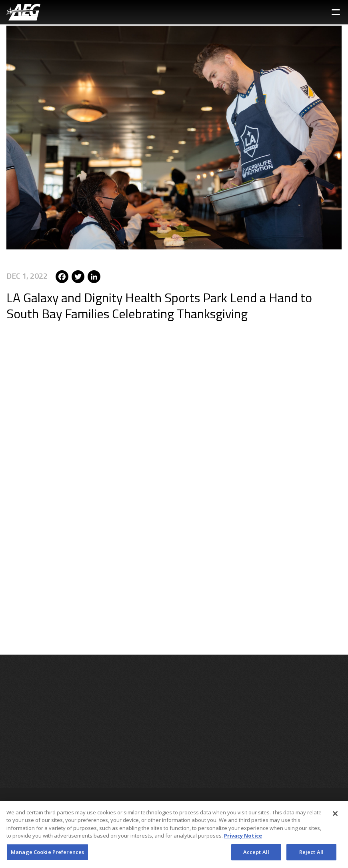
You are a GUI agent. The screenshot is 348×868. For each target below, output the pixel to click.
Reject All (311, 855)
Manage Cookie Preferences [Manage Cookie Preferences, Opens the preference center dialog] (47, 855)
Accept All (256, 855)
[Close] (335, 816)
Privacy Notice (243, 838)
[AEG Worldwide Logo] (23, 12)
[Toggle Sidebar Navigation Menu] (336, 12)
